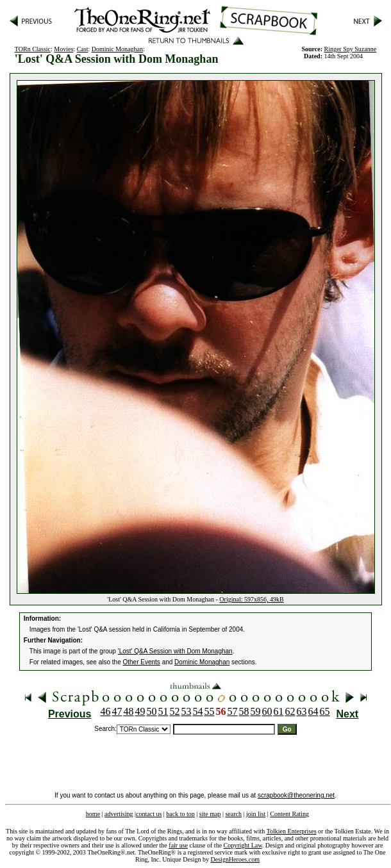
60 (267, 711)
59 (256, 711)
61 (279, 711)
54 (198, 711)
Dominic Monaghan (117, 49)
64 (313, 711)
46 (106, 711)
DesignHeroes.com (235, 859)
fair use (178, 845)
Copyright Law (243, 845)
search (233, 814)
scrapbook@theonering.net (296, 795)
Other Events (142, 662)
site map (210, 814)
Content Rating (289, 814)
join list (256, 814)
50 (152, 711)
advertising (119, 814)
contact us (149, 814)
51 (163, 711)
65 (325, 711)
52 (175, 711)
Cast (83, 49)
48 (129, 711)
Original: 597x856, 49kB (251, 599)
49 (140, 711)
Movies (63, 49)
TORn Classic (33, 49)
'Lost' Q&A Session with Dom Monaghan (175, 651)
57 (233, 711)
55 (210, 711)
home (93, 814)
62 (290, 711)
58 (244, 711)
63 (302, 711)
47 (117, 711)
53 (187, 711)
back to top (180, 814)
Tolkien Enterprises (292, 831)
